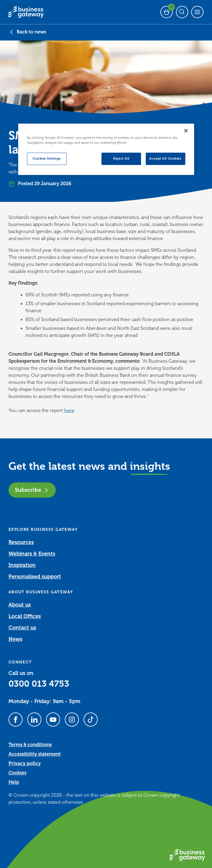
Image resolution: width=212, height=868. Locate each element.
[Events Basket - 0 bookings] (167, 12)
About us (20, 605)
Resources (21, 542)
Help (14, 782)
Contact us (22, 628)
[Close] (186, 131)
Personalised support (35, 577)
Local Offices (25, 616)
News (15, 639)
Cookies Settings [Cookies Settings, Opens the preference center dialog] (47, 159)
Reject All (121, 159)
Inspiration (22, 565)
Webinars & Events (32, 554)
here (69, 411)
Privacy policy (25, 764)
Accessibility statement (35, 754)
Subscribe (32, 490)
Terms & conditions (30, 745)
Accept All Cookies (165, 159)
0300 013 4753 (39, 684)
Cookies (17, 773)
